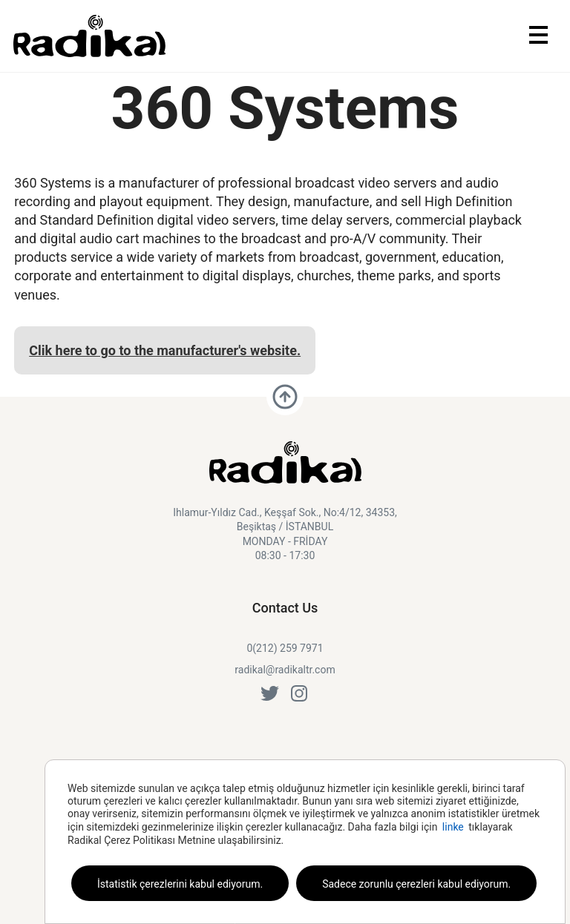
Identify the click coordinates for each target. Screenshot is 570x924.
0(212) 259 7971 (285, 648)
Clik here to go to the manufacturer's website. (165, 350)
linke (453, 827)
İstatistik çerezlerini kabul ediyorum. (180, 884)
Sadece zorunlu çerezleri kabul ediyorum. (416, 884)
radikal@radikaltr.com (285, 670)
